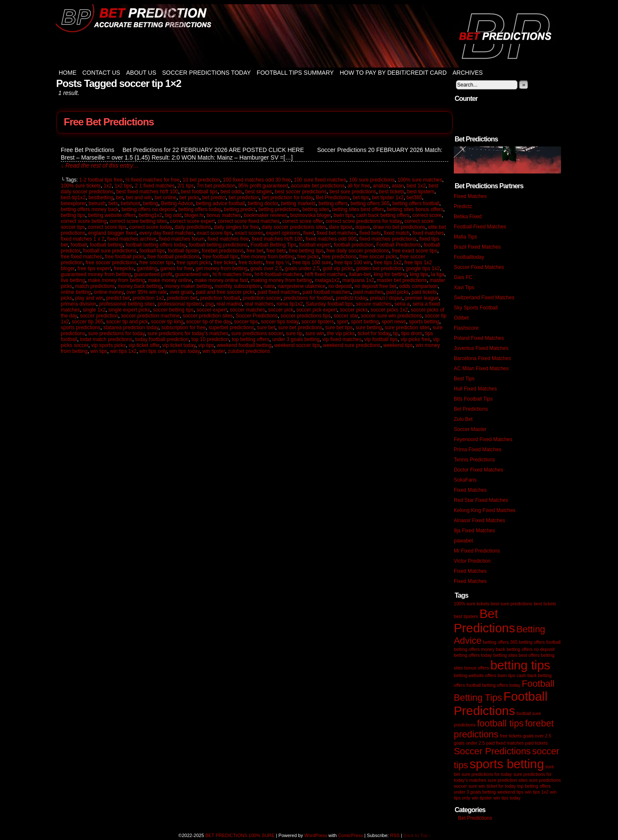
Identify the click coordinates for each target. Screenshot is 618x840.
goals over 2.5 (266, 268)
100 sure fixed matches (320, 180)
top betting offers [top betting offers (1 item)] (534, 786)
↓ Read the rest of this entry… (100, 165)
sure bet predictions (300, 328)
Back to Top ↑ (417, 835)
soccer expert (212, 310)
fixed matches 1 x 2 (83, 239)
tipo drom (412, 333)
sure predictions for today (117, 333)
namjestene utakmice (302, 286)
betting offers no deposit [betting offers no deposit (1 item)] (531, 649)
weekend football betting (244, 345)
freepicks (124, 268)
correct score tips (107, 227)
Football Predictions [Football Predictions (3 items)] (501, 703)
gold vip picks (338, 268)
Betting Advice (177, 203)
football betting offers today (156, 245)
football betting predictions (218, 245)
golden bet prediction (379, 268)
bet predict (214, 198)
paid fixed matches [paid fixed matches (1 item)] (505, 743)
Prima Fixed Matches (478, 450)
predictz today (352, 298)
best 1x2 (416, 186)
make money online (170, 280)
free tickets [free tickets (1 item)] (511, 736)
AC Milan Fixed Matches (481, 369)
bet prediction (244, 198)
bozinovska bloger (311, 215)
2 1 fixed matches (154, 186)
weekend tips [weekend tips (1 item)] (510, 792)
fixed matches (428, 233)
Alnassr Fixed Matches (479, 520)
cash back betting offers (383, 215)
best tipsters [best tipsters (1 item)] (466, 616)
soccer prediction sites (208, 316)
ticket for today (374, 333)
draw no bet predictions (399, 227)
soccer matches (247, 310)
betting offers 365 (370, 203)
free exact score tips (415, 251)
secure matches (374, 304)
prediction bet (182, 298)
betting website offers (112, 215)
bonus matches (224, 215)
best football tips (199, 192)
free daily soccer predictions (358, 251)
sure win (315, 333)
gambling (147, 268)
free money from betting (268, 257)
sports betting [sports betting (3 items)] (507, 764)
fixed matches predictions (388, 239)
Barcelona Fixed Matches (482, 358)
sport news (394, 322)
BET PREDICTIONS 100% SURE (309, 36)
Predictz (463, 206)
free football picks (125, 257)
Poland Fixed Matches (479, 338)
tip (396, 333)
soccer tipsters (318, 322)
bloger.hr (194, 215)
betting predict (240, 209)
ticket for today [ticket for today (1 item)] (501, 786)
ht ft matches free (232, 274)
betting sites (316, 209)
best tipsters (421, 192)
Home (68, 73)
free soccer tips (156, 263)
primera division (79, 304)
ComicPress (351, 835)
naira (269, 286)
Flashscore (466, 328)
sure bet (266, 328)
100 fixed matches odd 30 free (257, 180)
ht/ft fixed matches (325, 274)
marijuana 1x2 (358, 280)
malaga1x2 (327, 280)
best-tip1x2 (73, 198)
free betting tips (306, 251)
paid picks (397, 292)
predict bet (118, 298)
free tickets (251, 263)
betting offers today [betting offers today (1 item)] (473, 655)
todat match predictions (106, 339)
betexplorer (73, 203)
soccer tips (246, 322)
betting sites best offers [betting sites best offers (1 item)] (516, 655)
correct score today (150, 227)
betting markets (298, 203)
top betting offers (251, 339)
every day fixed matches (167, 233)
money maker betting (188, 286)
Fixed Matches (470, 196)
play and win (89, 298)
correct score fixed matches (249, 221)
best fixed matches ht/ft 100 (147, 192)
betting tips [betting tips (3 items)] (520, 665)
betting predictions (279, 209)
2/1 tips (186, 186)
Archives (468, 73)
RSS (395, 835)
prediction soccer (262, 298)
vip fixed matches (342, 339)
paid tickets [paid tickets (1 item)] (536, 743)
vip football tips (381, 339)
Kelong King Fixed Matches (485, 510)
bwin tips (343, 215)
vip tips (206, 345)
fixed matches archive (132, 239)
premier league (422, 298)
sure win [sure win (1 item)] (477, 786)
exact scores (249, 233)
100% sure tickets (81, 186)
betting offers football (416, 203)
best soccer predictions (301, 192)
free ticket (225, 263)
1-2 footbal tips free (101, 180)
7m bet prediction (216, 186)
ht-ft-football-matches (278, 274)
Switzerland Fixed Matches (484, 298)
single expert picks (129, 310)
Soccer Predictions (257, 316)
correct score (427, 215)
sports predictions (81, 328)
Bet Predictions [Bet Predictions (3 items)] (484, 621)
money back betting (140, 286)
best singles (259, 192)
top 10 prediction (210, 339)
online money (109, 292)
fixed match (397, 233)
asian (398, 186)
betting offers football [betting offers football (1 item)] (540, 642)
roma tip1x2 (290, 304)
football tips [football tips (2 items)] (500, 723)
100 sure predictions (372, 180)
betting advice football (220, 203)
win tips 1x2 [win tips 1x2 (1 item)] (537, 792)
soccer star (346, 316)
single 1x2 (94, 310)
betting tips (73, 215)
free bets (276, 251)
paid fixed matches (279, 292)
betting (151, 203)
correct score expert (192, 221)
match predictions (95, 286)
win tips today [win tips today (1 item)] (507, 798)
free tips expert (94, 268)
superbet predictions (231, 328)
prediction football (220, 298)
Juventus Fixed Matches (481, 348)
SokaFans (465, 480)
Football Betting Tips (273, 245)
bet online (165, 198)
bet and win (139, 198)
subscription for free (183, 328)
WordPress (316, 835)
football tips (152, 251)
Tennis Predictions (474, 460)
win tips (99, 351)
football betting (106, 245)
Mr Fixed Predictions (477, 551)
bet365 (414, 198)
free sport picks (194, 263)
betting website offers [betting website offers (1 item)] (475, 675)
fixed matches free (228, 239)
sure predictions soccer (257, 333)
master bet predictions (402, 280)
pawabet (463, 541)
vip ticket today (179, 345)
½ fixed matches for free (153, 180)
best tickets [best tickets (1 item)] (545, 604)
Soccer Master (470, 429)
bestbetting (101, 198)
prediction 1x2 (148, 298)
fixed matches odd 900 (331, 239)
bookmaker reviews (265, 215)
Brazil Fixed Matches (477, 247)
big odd (173, 215)
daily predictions (193, 227)
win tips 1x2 (123, 351)
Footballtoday (469, 257)
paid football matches (327, 292)
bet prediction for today (287, 198)
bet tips (361, 198)
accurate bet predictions (318, 186)
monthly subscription (237, 286)
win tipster (214, 351)
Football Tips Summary (295, 73)
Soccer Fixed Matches (479, 267)
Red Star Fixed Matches (481, 500)
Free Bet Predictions (109, 122)
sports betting (424, 322)
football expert (315, 245)
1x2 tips (123, 186)
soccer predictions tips (306, 316)
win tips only (153, 351)
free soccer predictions (111, 263)
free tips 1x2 (388, 263)
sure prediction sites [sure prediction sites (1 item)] (508, 780)
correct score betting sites (138, 221)
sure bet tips (339, 328)
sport (343, 322)
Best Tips (464, 379)
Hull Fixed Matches (475, 389)
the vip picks (341, 333)
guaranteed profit (153, 274)
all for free (359, 186)
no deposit (340, 286)
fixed (308, 233)
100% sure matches (420, 180)
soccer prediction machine (150, 316)
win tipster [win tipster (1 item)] (482, 798)
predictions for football (308, 298)
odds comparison (419, 286)
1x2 (107, 186)
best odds (231, 192)
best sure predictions (353, 192)
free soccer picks (378, 257)
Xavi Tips (464, 287)
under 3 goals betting (296, 339)
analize (381, 186)
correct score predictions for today (363, 221)
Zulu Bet (463, 419)
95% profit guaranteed (263, 186)
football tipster (184, 251)
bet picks (189, 198)
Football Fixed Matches (480, 227)
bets (113, 203)
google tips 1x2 (423, 268)
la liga (438, 274)
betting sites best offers (358, 209)
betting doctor (263, 203)
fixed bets (370, 233)
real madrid (229, 304)
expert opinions (283, 233)
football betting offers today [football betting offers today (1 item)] (493, 685)
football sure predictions (110, 251)
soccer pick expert (317, 310)
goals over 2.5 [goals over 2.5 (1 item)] (537, 736)
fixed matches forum (182, 239)
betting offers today (199, 209)
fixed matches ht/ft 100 (277, 239)
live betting (73, 280)
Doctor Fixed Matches (478, 470)
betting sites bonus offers (415, 209)
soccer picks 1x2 (389, 310)
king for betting (390, 274)
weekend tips (398, 345)
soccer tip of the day (209, 322)
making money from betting (281, 280)
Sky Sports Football (476, 308)
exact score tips (214, 233)
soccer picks (354, 310)
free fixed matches (81, 257)
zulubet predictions (249, 351)
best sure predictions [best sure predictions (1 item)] (511, 604)
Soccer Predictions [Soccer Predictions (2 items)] (492, 751)
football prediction (354, 245)
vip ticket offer (144, 345)
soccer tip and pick (127, 322)
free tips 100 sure (312, 263)
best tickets (392, 192)
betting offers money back (90, 209)
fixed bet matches (336, 233)
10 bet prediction (201, 180)
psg (210, 304)
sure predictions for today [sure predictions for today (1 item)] (487, 774)
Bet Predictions (333, 198)
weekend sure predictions (352, 345)
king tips (419, 274)
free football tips (221, 257)
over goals (181, 292)
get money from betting (222, 268)
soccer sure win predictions (392, 316)
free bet (255, 251)
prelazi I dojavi (386, 298)
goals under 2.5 (302, 268)
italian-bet (360, 274)
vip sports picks (108, 345)
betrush (97, 203)
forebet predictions (223, 251)
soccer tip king (167, 322)
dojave (362, 227)
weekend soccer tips (297, 345)
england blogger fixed (112, 233)
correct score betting (84, 221)
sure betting (369, 328)
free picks (308, 257)
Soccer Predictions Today (206, 73)
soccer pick (281, 310)
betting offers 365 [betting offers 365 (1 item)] (500, 642)
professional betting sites (127, 304)
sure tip (294, 333)
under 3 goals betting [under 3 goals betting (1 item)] (475, 792)
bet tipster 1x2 (388, 198)
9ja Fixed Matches (474, 531)
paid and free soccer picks (225, 292)
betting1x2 (150, 215)
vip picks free (415, 339)
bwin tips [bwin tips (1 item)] (506, 675)
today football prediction (162, 339)
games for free (177, 268)
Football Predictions (398, 245)
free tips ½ (278, 263)
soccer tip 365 (88, 322)
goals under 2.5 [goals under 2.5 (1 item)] (469, 743)
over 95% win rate (146, 292)
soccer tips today (280, 322)
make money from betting (116, 280)
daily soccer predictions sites (294, 227)
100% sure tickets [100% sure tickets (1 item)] (472, 604)
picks (66, 298)
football (79, 245)
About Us (141, 73)
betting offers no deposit (149, 209)
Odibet (461, 318)
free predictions (339, 257)
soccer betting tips (173, 310)
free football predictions (173, 257)
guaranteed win (192, 274)
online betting (76, 292)
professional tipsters (180, 304)
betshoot (130, 203)
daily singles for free (237, 227)
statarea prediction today (131, 328)
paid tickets (424, 292)
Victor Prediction (472, 561)
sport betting (365, 322)
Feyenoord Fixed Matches (483, 439)
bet (120, 198)
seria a (402, 304)
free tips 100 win (353, 263)
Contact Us (101, 73)
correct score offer (303, 221)
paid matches (368, 292)
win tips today (184, 351)
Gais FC (463, 277)
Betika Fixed (468, 217)
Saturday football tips (329, 304)
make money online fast (221, 280)
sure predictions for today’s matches (188, 333)
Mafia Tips (465, 237)
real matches (259, 304)
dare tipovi (340, 227)
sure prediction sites (408, 328)
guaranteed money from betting (96, 274)
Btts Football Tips (473, 399)
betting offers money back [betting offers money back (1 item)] (480, 649)
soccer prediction (99, 316)
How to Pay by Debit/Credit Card (393, 73)
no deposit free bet (375, 286)
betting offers (333, 203)
